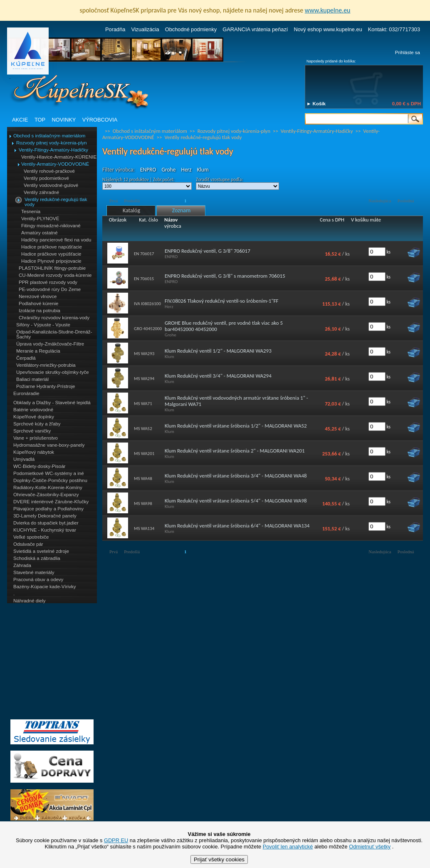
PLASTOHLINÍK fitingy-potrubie (52, 268)
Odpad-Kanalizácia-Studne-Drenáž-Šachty (54, 334)
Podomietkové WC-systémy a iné (49, 473)
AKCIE (20, 120)
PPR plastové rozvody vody (48, 282)
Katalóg (131, 210)
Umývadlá (24, 459)
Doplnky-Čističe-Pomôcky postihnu (50, 480)
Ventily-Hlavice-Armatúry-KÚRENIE (59, 157)
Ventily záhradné (41, 192)
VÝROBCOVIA (100, 120)
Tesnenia (31, 211)
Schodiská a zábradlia (37, 558)
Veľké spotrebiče (31, 537)
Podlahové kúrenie (38, 303)
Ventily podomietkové (46, 178)
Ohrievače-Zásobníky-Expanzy (46, 495)
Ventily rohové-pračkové (49, 171)
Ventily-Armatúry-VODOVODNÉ (55, 164)
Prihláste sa (408, 52)
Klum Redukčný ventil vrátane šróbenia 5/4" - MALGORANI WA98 (236, 501)
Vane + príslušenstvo (36, 438)
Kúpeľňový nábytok (34, 452)
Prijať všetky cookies (219, 859)
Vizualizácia (145, 29)
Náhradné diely (29, 601)
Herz (186, 170)
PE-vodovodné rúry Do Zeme (50, 289)
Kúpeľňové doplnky (34, 417)
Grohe (168, 170)
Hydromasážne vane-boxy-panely (49, 445)
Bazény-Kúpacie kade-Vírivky (44, 587)
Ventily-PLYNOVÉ (40, 219)
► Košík (316, 104)
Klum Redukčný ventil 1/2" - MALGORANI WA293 (218, 351)
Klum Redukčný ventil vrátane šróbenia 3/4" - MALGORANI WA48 (236, 476)
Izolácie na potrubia (40, 311)
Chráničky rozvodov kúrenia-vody (54, 318)
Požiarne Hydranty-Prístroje (46, 386)
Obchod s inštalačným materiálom (49, 136)
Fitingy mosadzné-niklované (51, 226)
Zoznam (181, 210)
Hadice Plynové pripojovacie (51, 261)
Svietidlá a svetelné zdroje (41, 551)
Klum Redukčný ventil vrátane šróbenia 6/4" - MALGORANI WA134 (237, 526)
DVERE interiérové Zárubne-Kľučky (51, 502)
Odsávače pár (28, 544)
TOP (40, 120)
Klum (203, 170)
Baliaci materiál (32, 379)
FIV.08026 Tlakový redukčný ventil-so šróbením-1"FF (222, 301)
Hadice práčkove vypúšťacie (51, 254)
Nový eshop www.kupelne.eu (328, 29)
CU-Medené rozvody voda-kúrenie (55, 275)
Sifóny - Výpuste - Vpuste (43, 325)
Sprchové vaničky (32, 431)
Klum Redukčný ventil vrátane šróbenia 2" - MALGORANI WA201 (235, 451)
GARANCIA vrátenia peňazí (255, 29)
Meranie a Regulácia (38, 351)
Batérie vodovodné (33, 410)
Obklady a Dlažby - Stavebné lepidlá (52, 403)
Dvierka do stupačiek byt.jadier (46, 523)
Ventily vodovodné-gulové (51, 185)
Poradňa (115, 29)
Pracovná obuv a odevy (38, 579)
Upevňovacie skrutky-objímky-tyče (53, 372)
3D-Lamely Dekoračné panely (45, 516)
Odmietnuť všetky (370, 847)
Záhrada (22, 565)
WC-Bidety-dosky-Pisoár (39, 466)
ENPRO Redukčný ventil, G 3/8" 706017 (208, 251)
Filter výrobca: (119, 170)
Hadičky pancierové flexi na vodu (56, 240)
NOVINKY (64, 120)
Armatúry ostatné (40, 233)
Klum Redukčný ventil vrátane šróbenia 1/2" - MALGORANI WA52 (236, 426)
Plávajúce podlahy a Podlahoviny (48, 509)
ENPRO (148, 170)
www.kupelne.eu (328, 10)
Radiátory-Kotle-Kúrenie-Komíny (48, 487)
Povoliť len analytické (288, 847)
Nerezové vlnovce (38, 296)
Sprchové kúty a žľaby (37, 424)
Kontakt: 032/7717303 (394, 29)
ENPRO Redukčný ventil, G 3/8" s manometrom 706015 (225, 276)
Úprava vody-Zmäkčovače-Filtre (50, 344)
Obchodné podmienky (191, 29)
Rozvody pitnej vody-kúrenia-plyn (52, 143)
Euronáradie (26, 393)
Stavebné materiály (34, 572)
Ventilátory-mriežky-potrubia (46, 365)
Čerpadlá (26, 358)
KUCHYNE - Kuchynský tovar (45, 530)
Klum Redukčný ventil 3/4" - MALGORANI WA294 (218, 376)
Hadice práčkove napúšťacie (52, 247)
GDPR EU (116, 840)
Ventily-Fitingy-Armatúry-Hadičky (53, 150)
